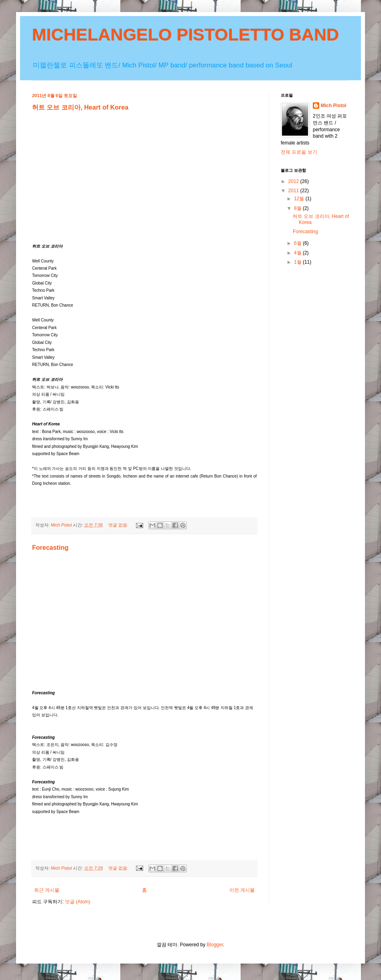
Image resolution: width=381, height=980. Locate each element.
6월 (298, 243)
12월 (300, 199)
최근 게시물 (47, 890)
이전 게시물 (242, 890)
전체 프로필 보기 (299, 152)
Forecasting (50, 548)
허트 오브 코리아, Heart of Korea (80, 107)
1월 (298, 262)
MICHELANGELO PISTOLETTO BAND (185, 35)
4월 (298, 253)
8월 (298, 208)
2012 (294, 181)
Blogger (215, 945)
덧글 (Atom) (78, 902)
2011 (294, 191)
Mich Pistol (333, 106)
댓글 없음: (119, 525)
